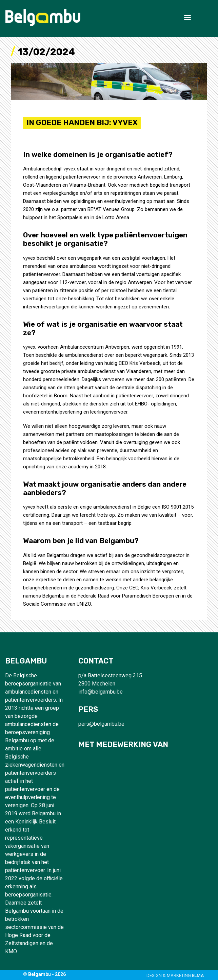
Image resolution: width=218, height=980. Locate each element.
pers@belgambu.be (101, 724)
